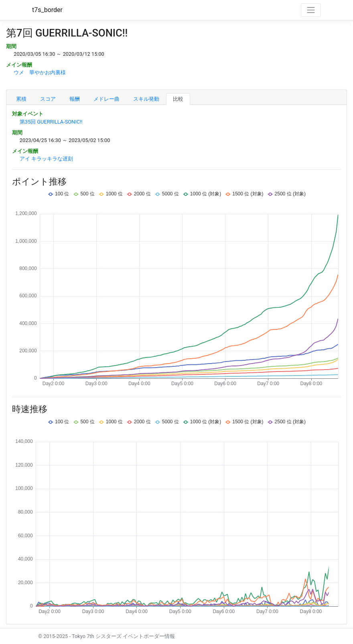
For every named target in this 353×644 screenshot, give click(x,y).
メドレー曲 (107, 99)
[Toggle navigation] (311, 10)
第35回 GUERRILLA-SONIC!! (51, 122)
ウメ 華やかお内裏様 (40, 72)
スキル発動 (146, 99)
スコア (48, 99)
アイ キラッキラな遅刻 (46, 159)
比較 (178, 99)
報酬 (75, 99)
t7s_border (47, 10)
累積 (21, 99)
